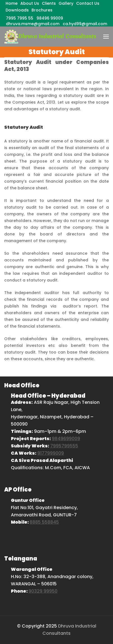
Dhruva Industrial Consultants (57, 36)
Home (12, 3)
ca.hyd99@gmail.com (85, 24)
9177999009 (51, 453)
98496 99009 (50, 18)
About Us (30, 3)
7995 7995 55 (20, 18)
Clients (49, 3)
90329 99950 (43, 591)
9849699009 (66, 439)
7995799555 (64, 446)
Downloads (17, 10)
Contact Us (88, 3)
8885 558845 (44, 522)
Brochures (42, 10)
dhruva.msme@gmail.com (33, 24)
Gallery (66, 3)
